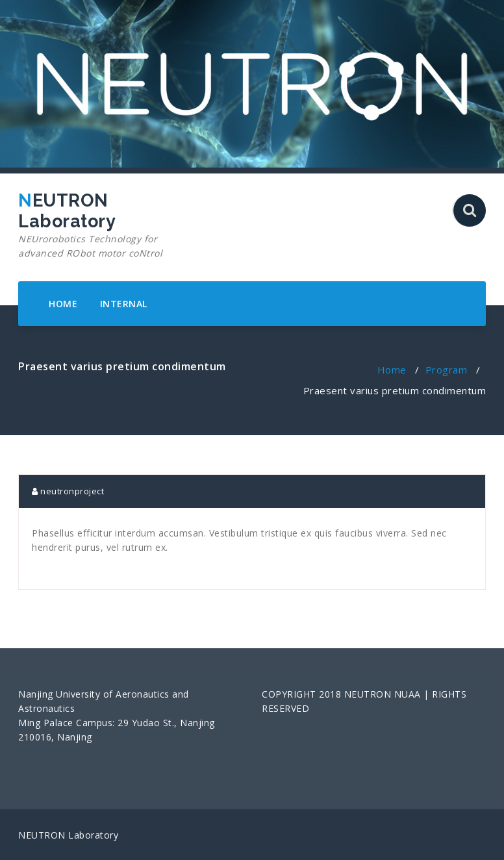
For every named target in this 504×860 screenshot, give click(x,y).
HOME (63, 304)
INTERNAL (124, 304)
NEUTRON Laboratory (91, 225)
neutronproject (68, 491)
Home (392, 370)
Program (447, 370)
